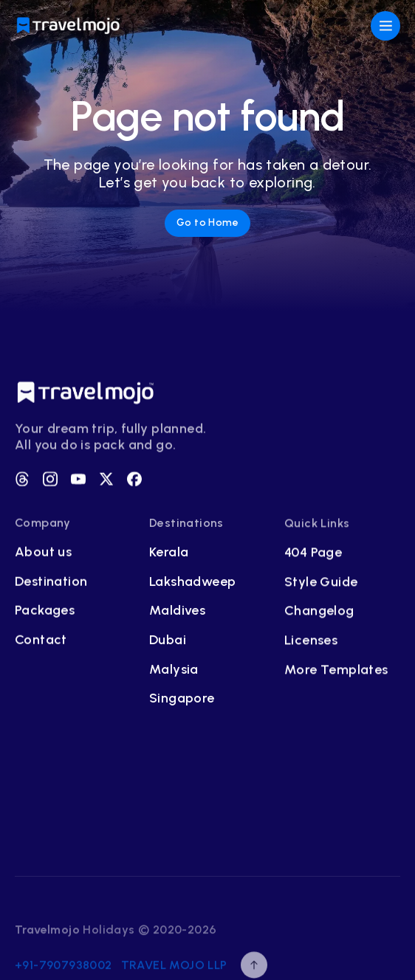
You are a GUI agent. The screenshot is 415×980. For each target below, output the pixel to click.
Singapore (182, 701)
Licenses (311, 643)
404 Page (313, 555)
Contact (41, 642)
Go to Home (207, 222)
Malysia (174, 671)
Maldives (177, 613)
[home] (69, 26)
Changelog (319, 614)
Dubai (168, 642)
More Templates (336, 673)
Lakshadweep (192, 583)
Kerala (169, 555)
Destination (51, 583)
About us (43, 554)
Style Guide (321, 585)
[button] (385, 26)
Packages (45, 612)
